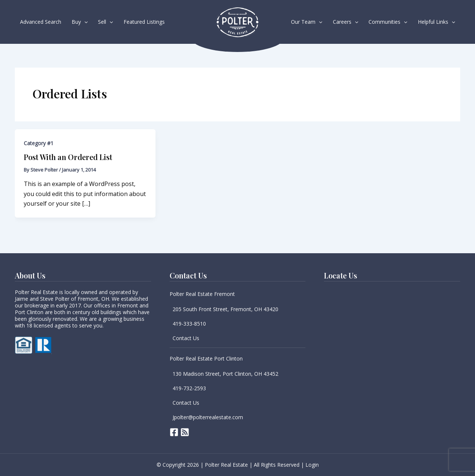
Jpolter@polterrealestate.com (208, 417)
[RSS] (185, 432)
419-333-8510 (189, 324)
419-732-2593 (189, 388)
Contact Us (186, 338)
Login (312, 465)
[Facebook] (174, 432)
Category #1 (39, 143)
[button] (84, 22)
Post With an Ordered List (68, 157)
